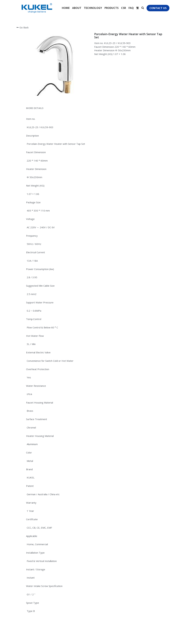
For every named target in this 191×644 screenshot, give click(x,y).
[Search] (143, 8)
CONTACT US (158, 8)
